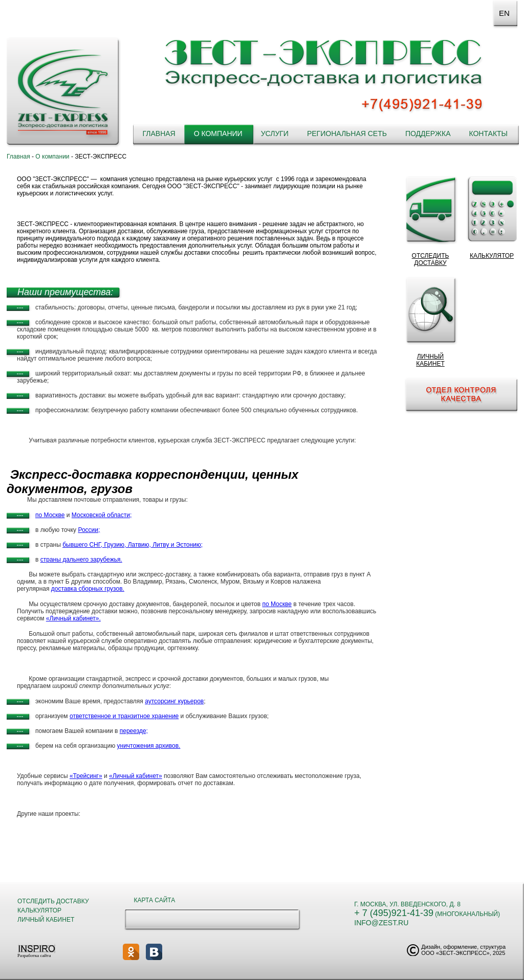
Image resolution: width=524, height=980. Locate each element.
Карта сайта (155, 900)
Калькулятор (39, 910)
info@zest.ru (381, 923)
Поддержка (428, 133)
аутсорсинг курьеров (174, 701)
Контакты (488, 133)
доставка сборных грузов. (88, 589)
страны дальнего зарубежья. (81, 560)
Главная (159, 133)
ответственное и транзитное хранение (124, 716)
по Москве (50, 515)
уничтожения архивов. (149, 746)
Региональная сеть (347, 133)
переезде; (134, 731)
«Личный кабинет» (136, 776)
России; (89, 530)
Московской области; (102, 515)
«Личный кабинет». (73, 618)
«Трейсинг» (86, 776)
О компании (218, 133)
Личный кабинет (46, 920)
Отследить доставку (53, 901)
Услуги (275, 133)
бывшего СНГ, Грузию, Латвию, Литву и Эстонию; (133, 545)
